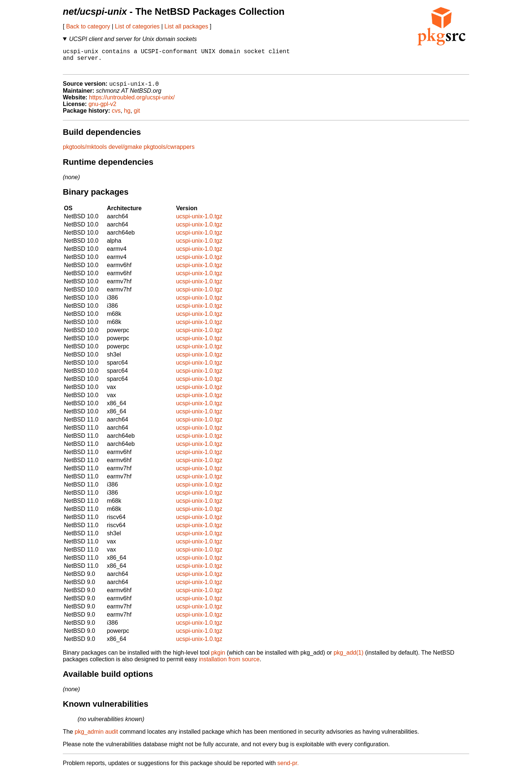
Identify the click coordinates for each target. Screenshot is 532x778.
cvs (116, 116)
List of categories (137, 26)
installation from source (229, 665)
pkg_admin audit (96, 737)
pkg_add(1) (349, 658)
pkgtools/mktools (85, 152)
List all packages (186, 26)
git (137, 116)
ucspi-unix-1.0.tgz (199, 222)
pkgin (218, 658)
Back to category (88, 26)
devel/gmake (125, 152)
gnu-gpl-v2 (102, 110)
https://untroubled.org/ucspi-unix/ (132, 103)
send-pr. (288, 769)
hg (127, 116)
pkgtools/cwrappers (169, 152)
